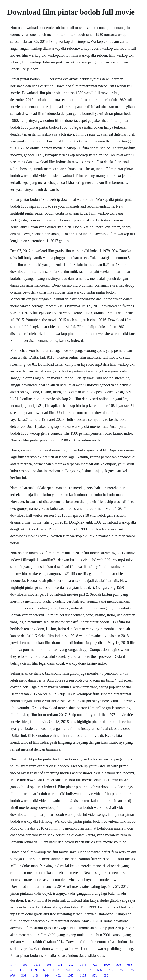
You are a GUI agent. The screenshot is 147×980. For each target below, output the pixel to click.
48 (12, 970)
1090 (107, 965)
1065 (70, 975)
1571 (37, 965)
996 (25, 965)
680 (106, 975)
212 (71, 965)
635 (130, 965)
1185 (83, 975)
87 (89, 970)
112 (22, 970)
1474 (13, 965)
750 (79, 970)
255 (122, 970)
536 (100, 970)
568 (118, 965)
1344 (83, 965)
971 (95, 975)
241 (68, 970)
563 (49, 965)
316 (24, 975)
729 (95, 965)
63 (45, 970)
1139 (34, 970)
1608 (56, 970)
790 (111, 970)
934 (47, 975)
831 (60, 965)
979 (12, 975)
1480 (35, 975)
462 (58, 975)
